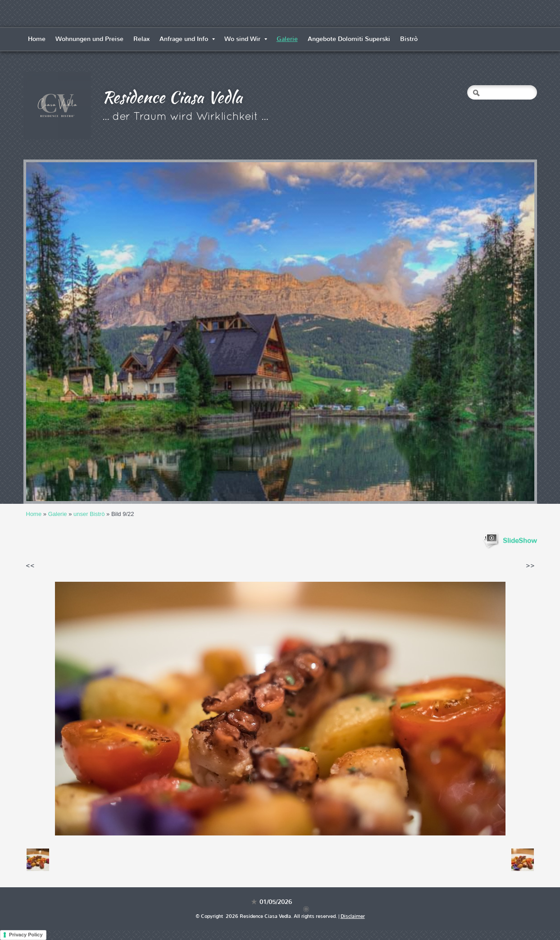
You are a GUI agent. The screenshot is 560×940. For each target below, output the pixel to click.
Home (37, 39)
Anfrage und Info (187, 39)
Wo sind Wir (246, 39)
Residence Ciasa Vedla (172, 97)
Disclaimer (353, 916)
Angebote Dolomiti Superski (349, 39)
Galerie (287, 39)
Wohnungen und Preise (89, 39)
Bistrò (409, 39)
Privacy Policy (26, 935)
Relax (141, 39)
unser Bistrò (89, 514)
